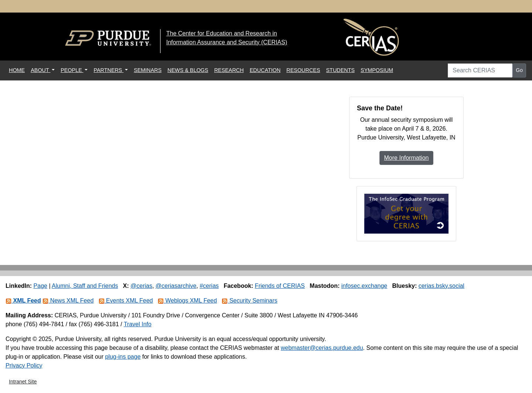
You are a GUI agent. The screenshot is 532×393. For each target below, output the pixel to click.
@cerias (141, 286)
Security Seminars (249, 301)
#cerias (209, 286)
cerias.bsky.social (441, 286)
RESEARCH (229, 70)
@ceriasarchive (176, 286)
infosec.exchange (364, 286)
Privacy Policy (24, 366)
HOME (18, 70)
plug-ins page (123, 357)
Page (40, 286)
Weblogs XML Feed (187, 301)
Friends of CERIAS (280, 286)
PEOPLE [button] (72, 70)
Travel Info (138, 324)
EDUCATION (265, 70)
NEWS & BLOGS (188, 70)
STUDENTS (341, 70)
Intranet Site (23, 382)
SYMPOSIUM (377, 70)
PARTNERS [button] (108, 70)
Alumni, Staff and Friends (85, 286)
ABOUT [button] (40, 70)
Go (519, 70)
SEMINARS (148, 70)
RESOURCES (303, 70)
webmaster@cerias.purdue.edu (322, 348)
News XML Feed (68, 301)
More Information (407, 158)
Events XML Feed (126, 301)
